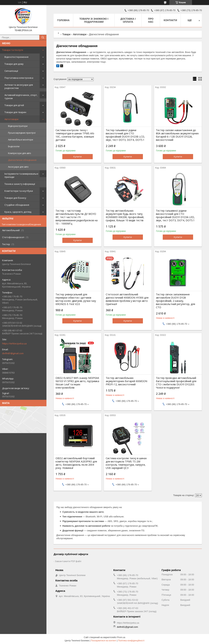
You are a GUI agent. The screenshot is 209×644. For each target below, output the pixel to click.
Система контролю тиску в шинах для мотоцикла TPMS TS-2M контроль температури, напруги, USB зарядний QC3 (126, 463)
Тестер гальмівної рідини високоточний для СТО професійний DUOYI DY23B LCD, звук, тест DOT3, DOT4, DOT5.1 (125, 135)
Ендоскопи (14, 146)
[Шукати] (43, 37)
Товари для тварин (15, 112)
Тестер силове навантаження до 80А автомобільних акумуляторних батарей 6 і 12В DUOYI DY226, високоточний (177, 135)
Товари (66, 34)
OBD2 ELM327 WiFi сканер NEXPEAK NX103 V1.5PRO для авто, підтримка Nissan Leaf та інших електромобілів (77, 383)
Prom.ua (121, 637)
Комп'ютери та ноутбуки (19, 191)
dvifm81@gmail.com (13, 353)
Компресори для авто (20, 153)
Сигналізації (11, 71)
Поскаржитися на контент (104, 641)
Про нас (151, 20)
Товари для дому (14, 64)
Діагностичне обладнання (22, 160)
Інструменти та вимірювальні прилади (21, 175)
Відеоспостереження (16, 57)
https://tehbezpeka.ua (14, 343)
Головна (63, 20)
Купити (78, 157)
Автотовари (11, 119)
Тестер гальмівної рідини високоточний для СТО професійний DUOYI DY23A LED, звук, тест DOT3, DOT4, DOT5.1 (175, 216)
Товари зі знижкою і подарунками (94, 20)
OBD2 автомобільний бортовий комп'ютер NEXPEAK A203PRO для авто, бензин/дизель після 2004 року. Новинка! (76, 463)
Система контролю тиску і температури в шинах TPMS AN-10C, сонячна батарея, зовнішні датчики (75, 135)
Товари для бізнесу (15, 198)
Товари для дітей (14, 105)
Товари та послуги (13, 50)
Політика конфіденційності (131, 641)
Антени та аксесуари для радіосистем (19, 86)
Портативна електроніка (19, 78)
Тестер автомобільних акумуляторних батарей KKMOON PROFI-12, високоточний (126, 381)
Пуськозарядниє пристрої (22, 133)
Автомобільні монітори (21, 140)
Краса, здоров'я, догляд (18, 212)
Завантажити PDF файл (68, 561)
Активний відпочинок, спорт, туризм (21, 97)
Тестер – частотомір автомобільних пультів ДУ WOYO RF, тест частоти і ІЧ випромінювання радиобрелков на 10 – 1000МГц (77, 217)
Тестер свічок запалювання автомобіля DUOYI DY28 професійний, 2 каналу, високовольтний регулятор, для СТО (176, 301)
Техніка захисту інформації (20, 184)
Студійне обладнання (17, 205)
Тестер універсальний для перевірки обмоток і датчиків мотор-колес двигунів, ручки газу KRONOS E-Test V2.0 (76, 299)
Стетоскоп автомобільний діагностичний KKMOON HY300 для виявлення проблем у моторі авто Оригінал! (127, 299)
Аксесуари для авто (18, 167)
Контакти (170, 20)
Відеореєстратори (18, 126)
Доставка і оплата (128, 20)
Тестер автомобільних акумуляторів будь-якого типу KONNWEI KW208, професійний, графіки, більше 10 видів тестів (125, 216)
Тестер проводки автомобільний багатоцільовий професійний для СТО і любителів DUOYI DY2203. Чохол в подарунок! (176, 383)
